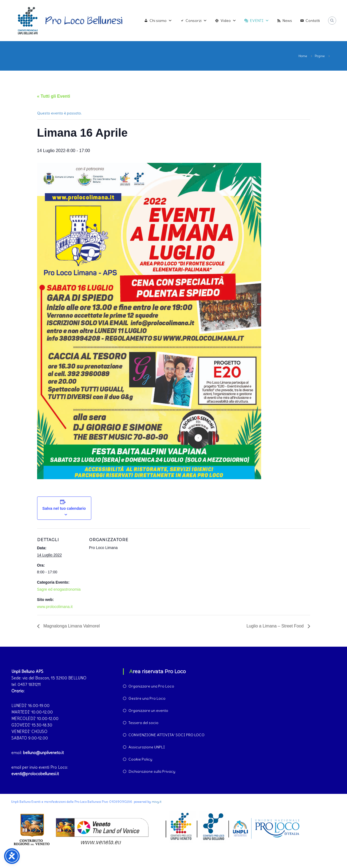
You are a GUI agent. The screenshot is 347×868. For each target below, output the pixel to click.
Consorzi (196, 21)
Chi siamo (161, 21)
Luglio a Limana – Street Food (275, 626)
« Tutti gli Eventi (54, 96)
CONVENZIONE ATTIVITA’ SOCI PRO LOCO (166, 735)
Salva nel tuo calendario (64, 508)
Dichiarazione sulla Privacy (152, 771)
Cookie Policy (140, 759)
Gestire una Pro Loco (147, 698)
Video (228, 21)
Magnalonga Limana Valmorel (72, 626)
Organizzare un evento (148, 711)
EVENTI (259, 21)
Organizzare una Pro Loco (151, 686)
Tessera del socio (143, 723)
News (287, 21)
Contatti (313, 21)
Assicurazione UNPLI (147, 747)
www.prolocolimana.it (55, 607)
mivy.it (157, 802)
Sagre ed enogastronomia (59, 589)
